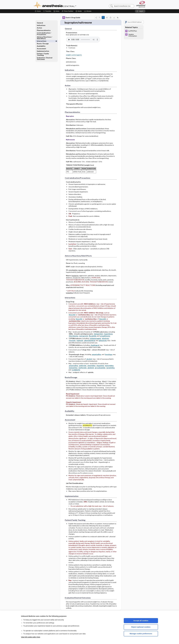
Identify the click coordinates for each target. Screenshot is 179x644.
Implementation (43, 51)
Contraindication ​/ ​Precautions (44, 34)
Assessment (41, 49)
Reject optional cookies (141, 627)
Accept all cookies (141, 621)
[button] (88, 11)
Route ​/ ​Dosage (43, 44)
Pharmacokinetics (44, 30)
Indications (41, 25)
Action (39, 28)
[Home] (38, 11)
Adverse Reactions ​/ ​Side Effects (45, 38)
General (40, 23)
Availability (41, 46)
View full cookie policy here (31, 637)
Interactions (42, 41)
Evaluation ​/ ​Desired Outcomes (45, 58)
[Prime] (67, 11)
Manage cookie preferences (141, 634)
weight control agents (74, 53)
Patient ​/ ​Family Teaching (43, 54)
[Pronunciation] (83, 38)
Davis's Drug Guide (71, 18)
